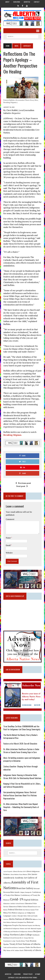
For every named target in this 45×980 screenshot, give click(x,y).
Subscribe (17, 2)
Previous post (23, 483)
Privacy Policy (28, 974)
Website (9, 553)
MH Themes (34, 978)
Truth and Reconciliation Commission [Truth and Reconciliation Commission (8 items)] (14, 947)
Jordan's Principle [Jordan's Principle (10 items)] (17, 916)
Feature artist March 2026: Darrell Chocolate (20, 744)
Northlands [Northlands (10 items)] (36, 935)
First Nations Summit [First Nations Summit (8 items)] (29, 910)
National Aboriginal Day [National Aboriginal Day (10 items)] (19, 922)
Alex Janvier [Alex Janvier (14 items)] (32, 874)
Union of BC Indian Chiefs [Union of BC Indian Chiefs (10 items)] (15, 950)
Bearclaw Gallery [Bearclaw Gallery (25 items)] (25, 888)
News (16, 46)
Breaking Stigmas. (13, 435)
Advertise (27, 2)
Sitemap (38, 974)
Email (8, 545)
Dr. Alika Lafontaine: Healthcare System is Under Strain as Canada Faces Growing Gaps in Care (21, 751)
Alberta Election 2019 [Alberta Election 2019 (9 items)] (19, 871)
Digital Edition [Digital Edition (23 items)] (31, 900)
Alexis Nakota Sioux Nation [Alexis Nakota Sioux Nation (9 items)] (19, 874)
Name (8, 538)
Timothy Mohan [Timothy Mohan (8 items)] (20, 941)
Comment (10, 519)
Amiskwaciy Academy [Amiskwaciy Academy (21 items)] (13, 878)
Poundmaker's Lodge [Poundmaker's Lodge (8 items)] (9, 941)
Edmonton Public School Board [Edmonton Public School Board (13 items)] (21, 906)
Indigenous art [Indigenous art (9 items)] (22, 913)
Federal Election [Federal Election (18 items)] (15, 910)
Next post (22, 486)
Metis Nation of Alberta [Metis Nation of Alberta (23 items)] (20, 919)
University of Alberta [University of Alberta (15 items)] (33, 950)
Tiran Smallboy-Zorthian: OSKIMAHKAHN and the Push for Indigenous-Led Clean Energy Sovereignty (22, 728)
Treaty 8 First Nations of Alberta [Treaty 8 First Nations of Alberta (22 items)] (25, 944)
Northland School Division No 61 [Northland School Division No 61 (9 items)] (13, 938)
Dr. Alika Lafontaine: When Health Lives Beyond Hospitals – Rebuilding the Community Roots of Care (21, 807)
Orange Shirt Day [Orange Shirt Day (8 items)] (29, 938)
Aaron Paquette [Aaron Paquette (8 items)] (8, 871)
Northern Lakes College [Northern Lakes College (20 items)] (21, 935)
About (7, 2)
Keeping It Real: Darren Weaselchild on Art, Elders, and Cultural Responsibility (22, 785)
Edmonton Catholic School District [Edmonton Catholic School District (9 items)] (14, 903)
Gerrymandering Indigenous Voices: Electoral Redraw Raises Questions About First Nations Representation (20, 795)
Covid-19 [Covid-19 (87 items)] (16, 899)
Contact (37, 2)
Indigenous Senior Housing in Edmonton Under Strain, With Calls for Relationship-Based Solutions (22, 777)
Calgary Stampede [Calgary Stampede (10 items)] (26, 892)
